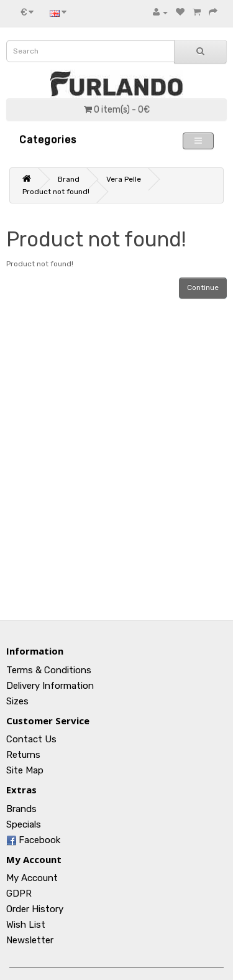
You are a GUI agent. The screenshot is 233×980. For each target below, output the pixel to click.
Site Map (25, 770)
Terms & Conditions (49, 670)
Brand (69, 179)
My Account (32, 878)
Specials (24, 824)
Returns (23, 755)
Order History (35, 909)
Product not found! (56, 192)
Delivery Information (50, 686)
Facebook (33, 840)
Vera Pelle (124, 179)
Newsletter (30, 940)
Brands (21, 809)
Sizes (17, 701)
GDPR (19, 894)
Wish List (26, 925)
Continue (203, 287)
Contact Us (31, 739)
